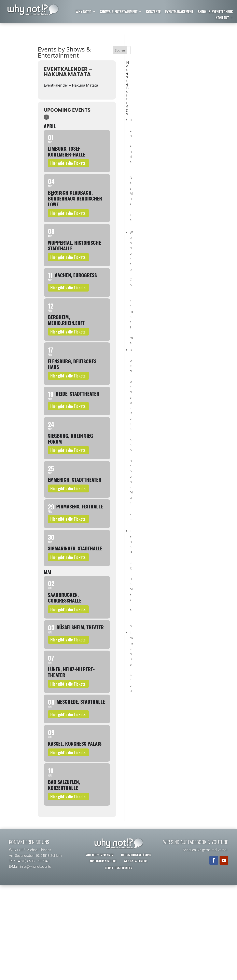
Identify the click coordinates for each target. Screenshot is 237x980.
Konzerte (153, 12)
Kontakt (222, 18)
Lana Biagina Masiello (131, 578)
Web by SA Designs (136, 861)
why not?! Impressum (100, 855)
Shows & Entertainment (119, 12)
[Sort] (46, 117)
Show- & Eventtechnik (215, 12)
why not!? (84, 12)
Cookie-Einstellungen (118, 868)
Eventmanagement (179, 12)
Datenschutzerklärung (136, 855)
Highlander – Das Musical (131, 172)
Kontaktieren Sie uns (103, 861)
